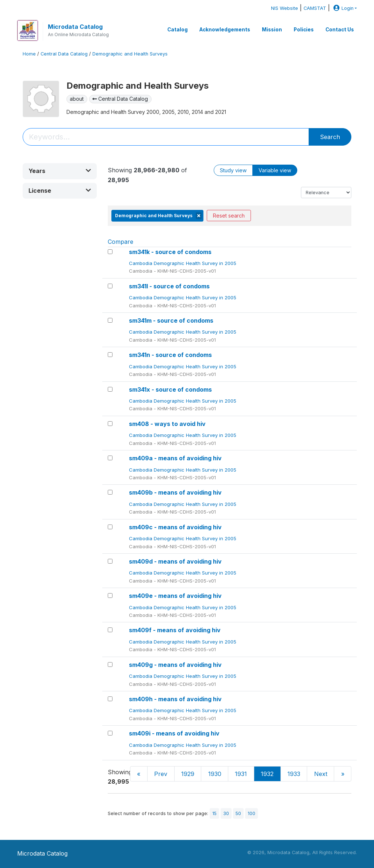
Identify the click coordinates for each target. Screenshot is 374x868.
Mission (272, 30)
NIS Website (285, 8)
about (77, 99)
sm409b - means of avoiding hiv (175, 492)
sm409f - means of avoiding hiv (175, 630)
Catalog (178, 30)
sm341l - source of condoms (169, 286)
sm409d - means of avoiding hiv (175, 561)
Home (29, 54)
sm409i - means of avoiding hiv (174, 733)
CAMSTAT (315, 8)
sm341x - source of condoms (170, 389)
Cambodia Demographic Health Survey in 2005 (183, 263)
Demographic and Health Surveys (130, 54)
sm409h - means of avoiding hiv (175, 699)
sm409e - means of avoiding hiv (175, 596)
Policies (304, 30)
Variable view (275, 170)
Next (321, 774)
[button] (60, 171)
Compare (121, 242)
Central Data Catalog (64, 54)
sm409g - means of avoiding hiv (175, 665)
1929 (188, 774)
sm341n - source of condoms (170, 355)
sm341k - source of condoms (170, 252)
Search (330, 137)
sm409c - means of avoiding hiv (175, 527)
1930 (215, 774)
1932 (267, 774)
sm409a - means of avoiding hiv (175, 458)
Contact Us (340, 30)
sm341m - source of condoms (171, 320)
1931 (241, 774)
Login (343, 8)
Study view (233, 170)
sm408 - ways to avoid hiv (167, 424)
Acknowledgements (225, 30)
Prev (161, 774)
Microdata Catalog (75, 27)
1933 (294, 774)
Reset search (229, 216)
